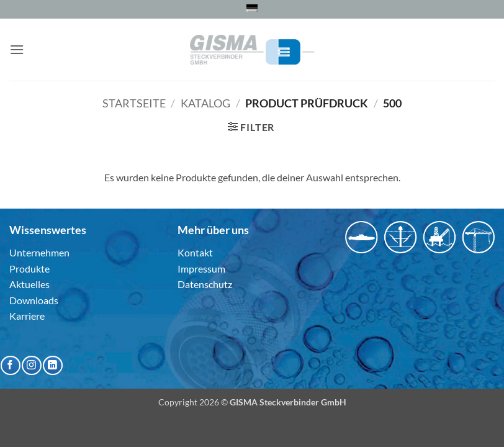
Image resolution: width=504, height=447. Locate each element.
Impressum (201, 269)
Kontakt (195, 252)
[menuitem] (252, 8)
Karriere (27, 316)
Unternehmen (39, 252)
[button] (17, 49)
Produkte (29, 269)
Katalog (205, 103)
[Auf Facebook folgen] (10, 365)
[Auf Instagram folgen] (31, 365)
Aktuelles (29, 284)
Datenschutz (205, 284)
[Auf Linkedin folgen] (52, 365)
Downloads (34, 300)
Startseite (134, 103)
